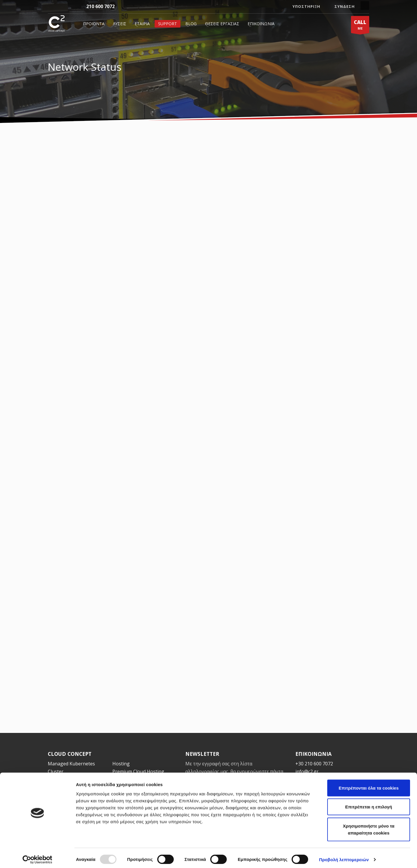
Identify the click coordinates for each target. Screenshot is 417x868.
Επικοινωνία (261, 24)
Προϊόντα (94, 24)
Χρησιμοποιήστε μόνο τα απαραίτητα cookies (369, 826)
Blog (191, 24)
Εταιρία (142, 24)
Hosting (121, 764)
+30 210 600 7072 (314, 764)
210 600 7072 (100, 6)
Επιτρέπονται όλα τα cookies (368, 785)
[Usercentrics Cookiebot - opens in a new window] (38, 857)
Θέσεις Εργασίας (222, 24)
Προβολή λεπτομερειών (344, 857)
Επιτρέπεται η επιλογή (369, 804)
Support (168, 24)
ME (360, 26)
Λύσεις (120, 24)
